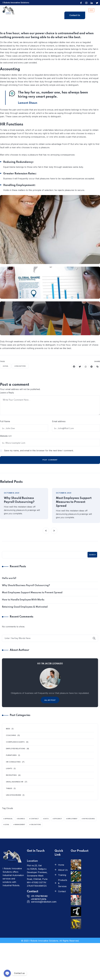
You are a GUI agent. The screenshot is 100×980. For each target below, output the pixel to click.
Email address (59, 421)
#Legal (6, 366)
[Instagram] (86, 3)
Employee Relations (16, 749)
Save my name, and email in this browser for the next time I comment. (39, 451)
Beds (8, 729)
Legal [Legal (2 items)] (7, 825)
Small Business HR (15, 782)
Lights (9, 769)
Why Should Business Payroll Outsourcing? (19, 500)
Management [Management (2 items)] (20, 825)
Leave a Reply (7, 393)
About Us (63, 870)
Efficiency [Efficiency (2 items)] (58, 819)
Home (61, 865)
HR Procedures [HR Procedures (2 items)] (89, 819)
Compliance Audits (15, 742)
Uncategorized (14, 795)
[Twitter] (97, 3)
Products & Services (63, 883)
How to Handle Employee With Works (23, 600)
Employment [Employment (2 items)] (72, 819)
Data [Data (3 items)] (46, 819)
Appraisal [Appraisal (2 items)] (9, 819)
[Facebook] (81, 3)
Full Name (5, 421)
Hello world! (9, 578)
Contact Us (75, 15)
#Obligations (20, 366)
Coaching (11, 735)
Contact (62, 891)
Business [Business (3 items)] (22, 819)
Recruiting (11, 775)
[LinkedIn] (92, 3)
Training (62, 875)
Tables (9, 789)
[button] (46, 531)
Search (92, 555)
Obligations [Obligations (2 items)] (36, 825)
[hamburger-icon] (91, 10)
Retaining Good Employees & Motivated (25, 607)
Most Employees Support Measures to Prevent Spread (74, 502)
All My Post (50, 700)
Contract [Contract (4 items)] (35, 819)
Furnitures (11, 755)
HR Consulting (13, 762)
